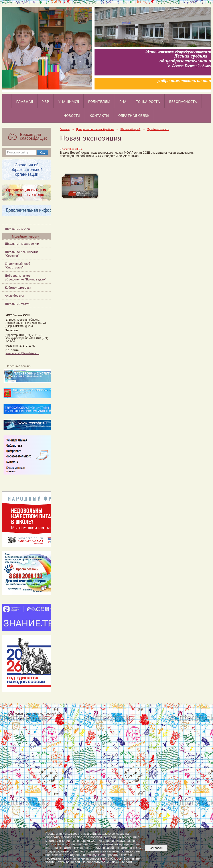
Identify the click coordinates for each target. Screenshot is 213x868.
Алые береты (14, 295)
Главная (25, 101)
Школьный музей (17, 229)
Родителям (99, 101)
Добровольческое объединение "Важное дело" (26, 277)
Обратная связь (134, 115)
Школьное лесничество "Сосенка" (22, 254)
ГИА (123, 101)
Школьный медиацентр (22, 243)
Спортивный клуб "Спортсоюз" (18, 265)
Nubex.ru (41, 719)
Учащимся (69, 101)
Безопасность (183, 101)
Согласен (156, 848)
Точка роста (148, 101)
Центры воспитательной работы (95, 129)
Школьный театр (17, 304)
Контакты (99, 115)
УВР (46, 101)
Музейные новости (26, 236)
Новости (72, 115)
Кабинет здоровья (18, 287)
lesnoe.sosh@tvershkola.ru (22, 353)
